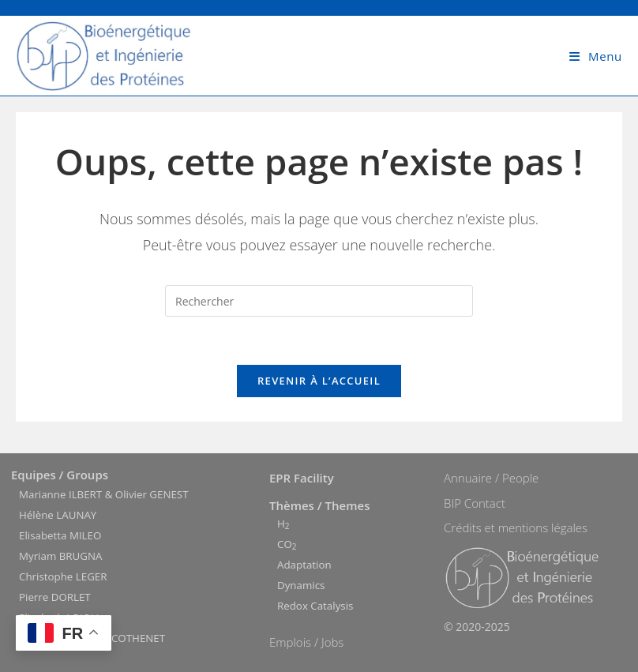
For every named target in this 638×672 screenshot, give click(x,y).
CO (287, 544)
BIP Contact (475, 503)
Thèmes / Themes (319, 505)
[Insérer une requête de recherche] (319, 301)
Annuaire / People (491, 478)
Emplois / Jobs (306, 642)
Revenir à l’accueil (319, 381)
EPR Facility (302, 478)
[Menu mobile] (596, 56)
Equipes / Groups (60, 475)
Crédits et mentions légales (516, 527)
